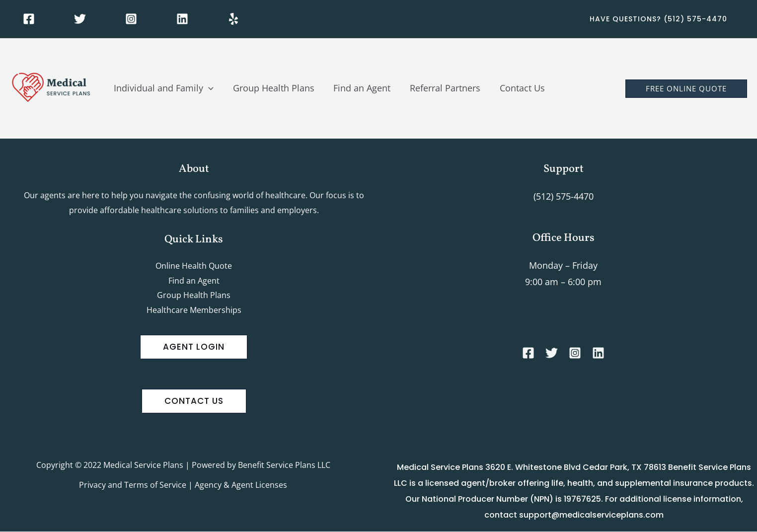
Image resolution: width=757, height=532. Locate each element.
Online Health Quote (194, 266)
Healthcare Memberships (194, 310)
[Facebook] (29, 19)
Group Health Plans (194, 296)
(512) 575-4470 (564, 196)
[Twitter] (80, 19)
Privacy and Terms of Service (133, 485)
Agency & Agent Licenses (241, 485)
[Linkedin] (182, 19)
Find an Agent (194, 281)
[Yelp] (233, 19)
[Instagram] (131, 19)
